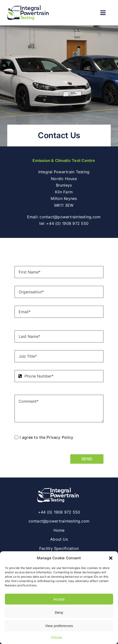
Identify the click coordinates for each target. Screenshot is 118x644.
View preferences (59, 626)
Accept (59, 599)
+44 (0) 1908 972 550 (67, 223)
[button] (111, 558)
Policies (57, 637)
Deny (59, 612)
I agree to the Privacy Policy (46, 437)
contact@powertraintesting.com (70, 217)
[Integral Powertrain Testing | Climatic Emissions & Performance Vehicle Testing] (59, 489)
